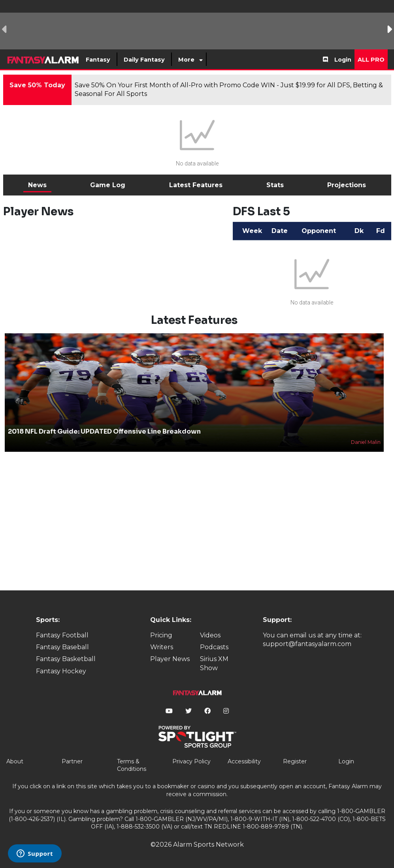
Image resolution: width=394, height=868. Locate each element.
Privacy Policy (191, 761)
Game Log (108, 185)
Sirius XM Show (214, 663)
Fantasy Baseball (62, 647)
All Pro (371, 60)
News (37, 185)
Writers (162, 647)
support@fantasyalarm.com (307, 644)
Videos (210, 635)
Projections (347, 185)
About (15, 761)
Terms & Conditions (132, 765)
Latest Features (196, 185)
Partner (72, 761)
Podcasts (214, 647)
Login (343, 60)
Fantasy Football (62, 635)
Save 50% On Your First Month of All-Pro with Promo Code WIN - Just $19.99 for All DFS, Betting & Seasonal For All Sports (229, 89)
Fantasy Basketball (66, 659)
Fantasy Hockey (61, 671)
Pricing (161, 635)
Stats (275, 185)
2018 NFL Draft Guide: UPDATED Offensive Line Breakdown (104, 431)
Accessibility (244, 761)
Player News (170, 659)
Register (295, 761)
